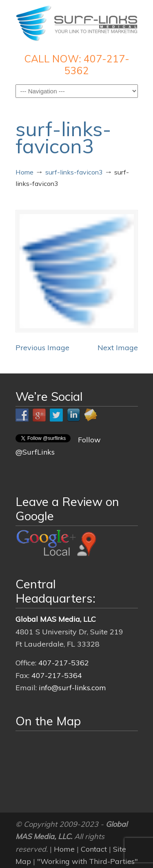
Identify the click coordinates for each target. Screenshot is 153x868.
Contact (94, 849)
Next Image (118, 348)
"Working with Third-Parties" (88, 861)
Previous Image (42, 348)
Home (24, 172)
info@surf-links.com (72, 688)
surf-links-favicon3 (74, 172)
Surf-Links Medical (77, 23)
